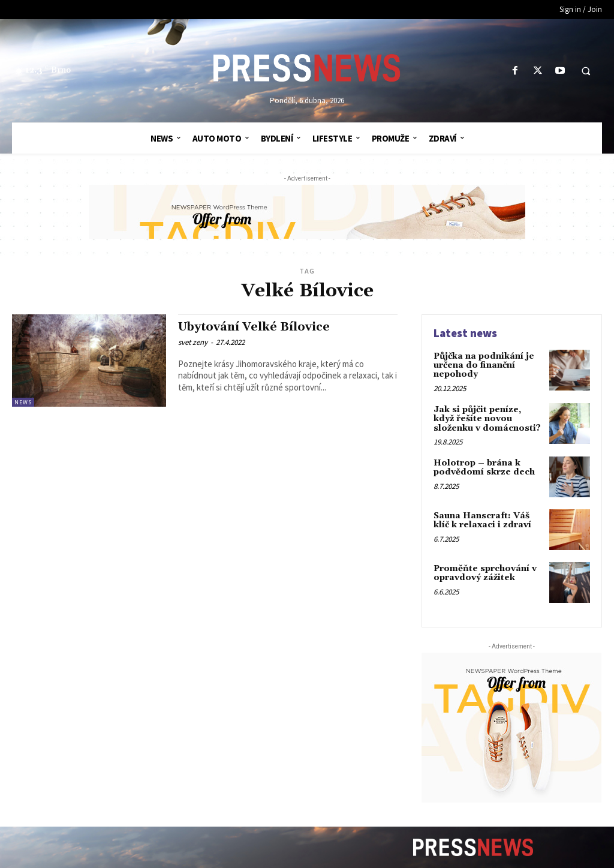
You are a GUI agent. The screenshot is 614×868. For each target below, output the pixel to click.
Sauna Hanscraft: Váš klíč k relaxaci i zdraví (482, 520)
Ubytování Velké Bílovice (254, 327)
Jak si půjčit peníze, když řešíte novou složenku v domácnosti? (487, 419)
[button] (586, 71)
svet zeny (193, 342)
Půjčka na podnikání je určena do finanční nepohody (484, 366)
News (23, 402)
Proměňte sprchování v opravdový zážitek (485, 573)
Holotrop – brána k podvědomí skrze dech (484, 468)
